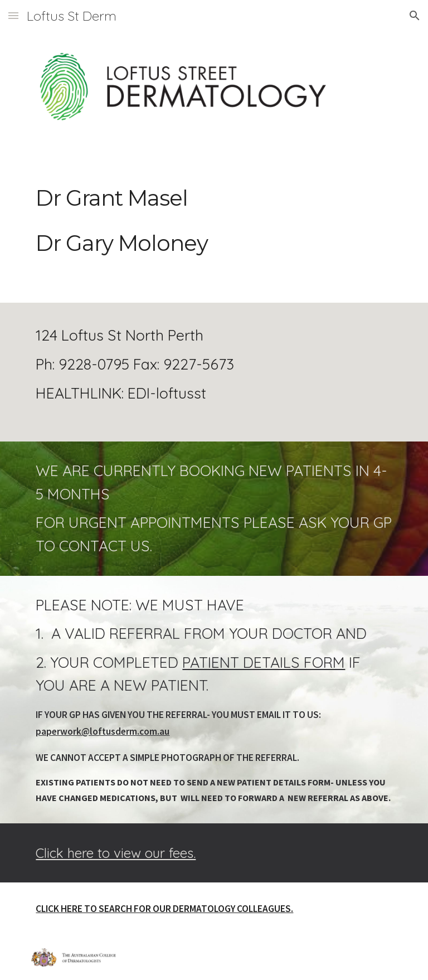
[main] (214, 234)
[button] (13, 15)
